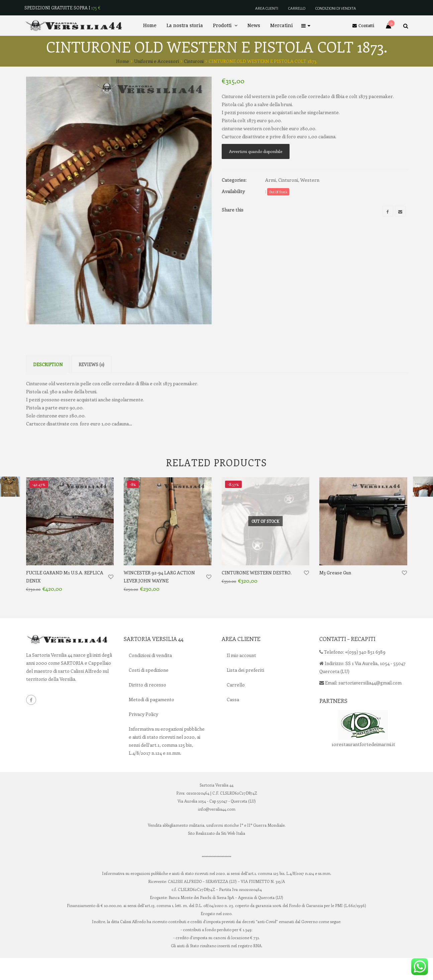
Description (48, 386)
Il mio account (241, 677)
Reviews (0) (91, 386)
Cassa (233, 721)
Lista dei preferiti (245, 692)
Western (310, 180)
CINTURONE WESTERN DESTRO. (257, 595)
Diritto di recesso (147, 707)
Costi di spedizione (149, 692)
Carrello (236, 707)
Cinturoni (194, 61)
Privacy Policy (143, 736)
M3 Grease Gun (335, 595)
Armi (270, 180)
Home (123, 61)
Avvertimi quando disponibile (256, 151)
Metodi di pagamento (151, 721)
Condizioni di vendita (150, 677)
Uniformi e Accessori (156, 61)
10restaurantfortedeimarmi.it (363, 766)
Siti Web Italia (233, 855)
